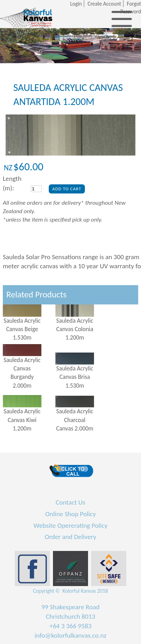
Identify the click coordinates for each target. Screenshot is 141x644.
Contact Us (70, 502)
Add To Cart (67, 189)
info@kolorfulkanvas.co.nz (71, 635)
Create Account (104, 4)
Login (76, 4)
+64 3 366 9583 (70, 626)
